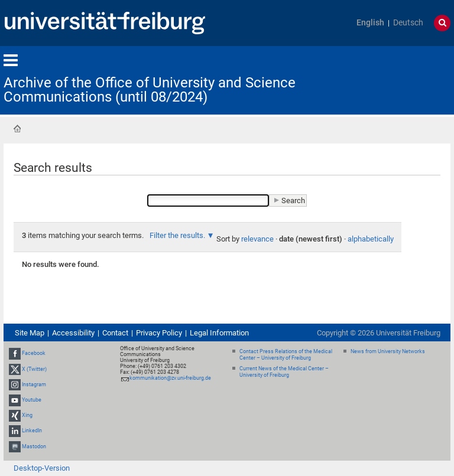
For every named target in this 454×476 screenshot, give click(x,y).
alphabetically (371, 239)
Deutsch (408, 23)
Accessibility (73, 333)
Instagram (34, 384)
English (370, 23)
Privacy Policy (159, 333)
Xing (27, 415)
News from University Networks (388, 351)
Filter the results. (178, 235)
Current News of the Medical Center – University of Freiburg (284, 372)
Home (17, 129)
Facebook (34, 353)
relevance (257, 239)
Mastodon (34, 446)
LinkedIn (32, 431)
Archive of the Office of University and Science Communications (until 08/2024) (150, 90)
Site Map (30, 333)
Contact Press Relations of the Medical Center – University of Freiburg (286, 355)
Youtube (32, 400)
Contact (115, 333)
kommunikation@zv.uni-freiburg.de (170, 378)
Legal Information (219, 333)
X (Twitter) (34, 369)
